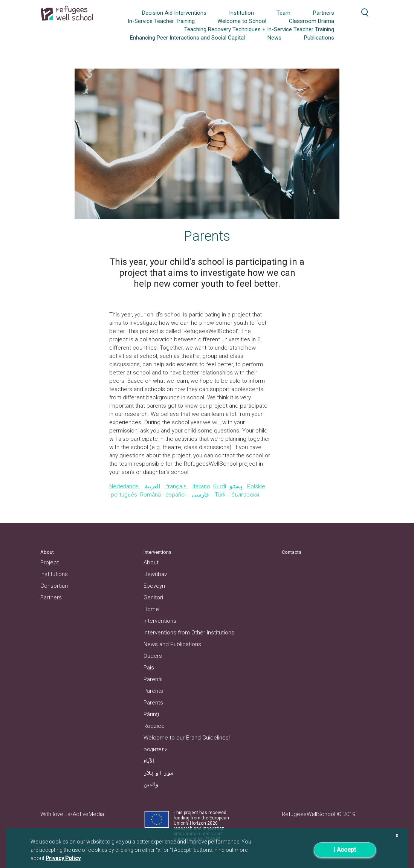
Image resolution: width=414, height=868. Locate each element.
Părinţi (151, 714)
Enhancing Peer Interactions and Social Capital (187, 38)
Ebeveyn (154, 586)
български (245, 495)
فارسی (200, 495)
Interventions (160, 621)
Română (151, 495)
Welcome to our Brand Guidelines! (187, 738)
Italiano (201, 486)
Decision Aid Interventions (174, 13)
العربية (152, 486)
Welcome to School (242, 21)
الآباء (149, 761)
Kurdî (220, 486)
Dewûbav (155, 574)
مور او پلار (159, 773)
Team (283, 13)
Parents (153, 691)
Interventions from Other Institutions (189, 633)
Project (50, 562)
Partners (324, 13)
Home (151, 609)
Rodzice (154, 726)
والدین (151, 784)
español (176, 495)
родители (156, 749)
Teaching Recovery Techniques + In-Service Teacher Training (259, 29)
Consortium (55, 586)
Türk (221, 495)
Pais (149, 668)
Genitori (153, 598)
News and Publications (172, 644)
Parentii (153, 679)
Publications (319, 38)
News (274, 38)
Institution (241, 13)
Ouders (153, 656)
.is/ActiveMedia (84, 814)
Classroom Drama (312, 21)
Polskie (256, 486)
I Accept (345, 850)
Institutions (54, 574)
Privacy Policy (63, 858)
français (176, 486)
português (124, 495)
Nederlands (125, 486)
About (151, 562)
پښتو (236, 486)
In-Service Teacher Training (161, 21)
